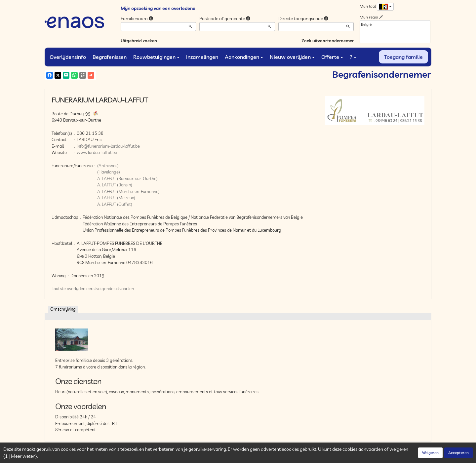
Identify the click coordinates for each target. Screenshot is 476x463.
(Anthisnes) (108, 166)
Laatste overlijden (68, 289)
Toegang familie (403, 57)
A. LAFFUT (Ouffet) (115, 204)
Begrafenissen (110, 57)
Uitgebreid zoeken (139, 41)
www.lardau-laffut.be (97, 152)
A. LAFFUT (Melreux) (116, 198)
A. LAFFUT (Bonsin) (115, 185)
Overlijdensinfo (68, 57)
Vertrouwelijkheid (114, 456)
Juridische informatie (172, 456)
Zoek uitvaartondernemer (328, 41)
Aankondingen (244, 57)
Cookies (141, 456)
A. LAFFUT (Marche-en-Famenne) (128, 191)
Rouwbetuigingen (156, 57)
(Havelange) (109, 172)
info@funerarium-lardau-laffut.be (108, 146)
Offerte (332, 57)
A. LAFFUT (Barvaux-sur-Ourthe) (127, 178)
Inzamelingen (202, 57)
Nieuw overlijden (292, 57)
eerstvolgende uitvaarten (110, 289)
